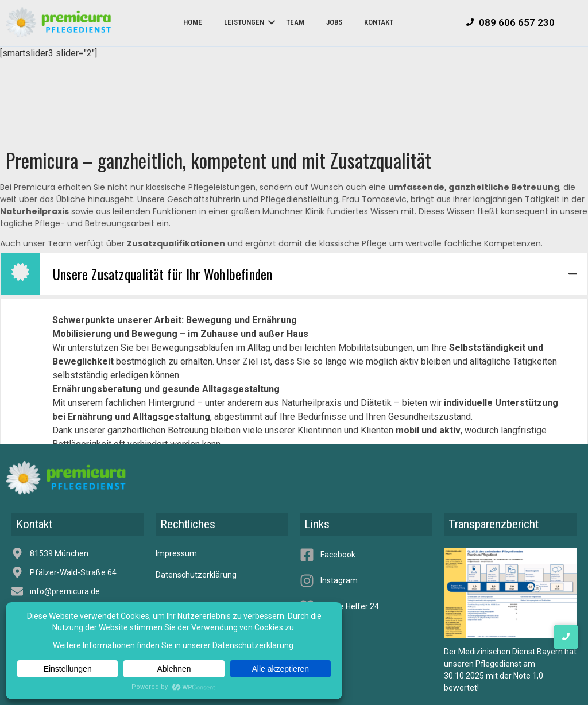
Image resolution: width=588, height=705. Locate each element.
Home (193, 22)
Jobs (334, 22)
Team (295, 22)
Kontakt (379, 22)
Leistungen (249, 22)
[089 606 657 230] (510, 23)
